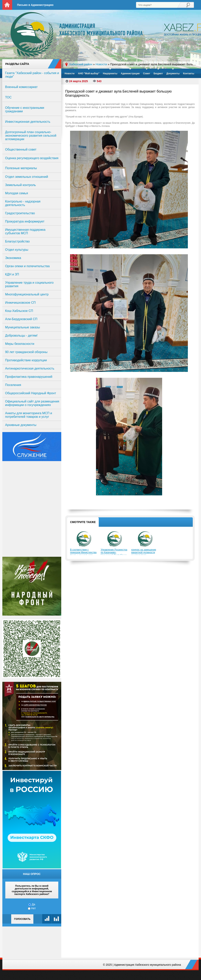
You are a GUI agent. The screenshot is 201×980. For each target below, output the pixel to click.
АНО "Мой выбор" (89, 74)
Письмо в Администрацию (35, 5)
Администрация (130, 74)
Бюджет (158, 74)
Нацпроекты (110, 74)
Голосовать (22, 919)
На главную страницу (7, 5)
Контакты (189, 74)
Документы (173, 74)
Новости (69, 74)
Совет (147, 74)
